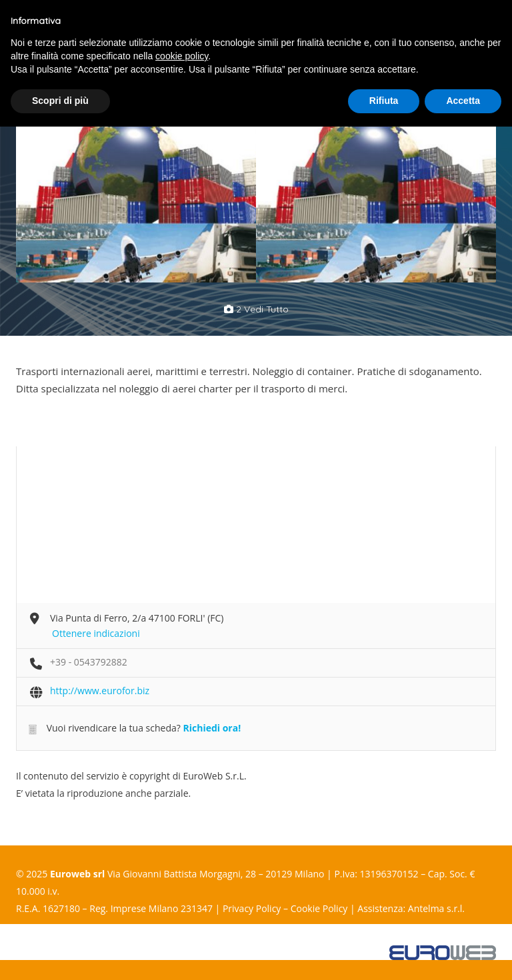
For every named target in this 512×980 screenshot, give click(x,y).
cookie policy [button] (182, 56)
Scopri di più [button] (60, 101)
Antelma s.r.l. (436, 908)
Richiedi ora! (212, 728)
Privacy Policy (252, 908)
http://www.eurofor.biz (100, 691)
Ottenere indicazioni (96, 633)
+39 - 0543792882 (89, 662)
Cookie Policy (319, 908)
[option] (136, 196)
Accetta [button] (463, 101)
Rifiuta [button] (384, 101)
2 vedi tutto (256, 309)
